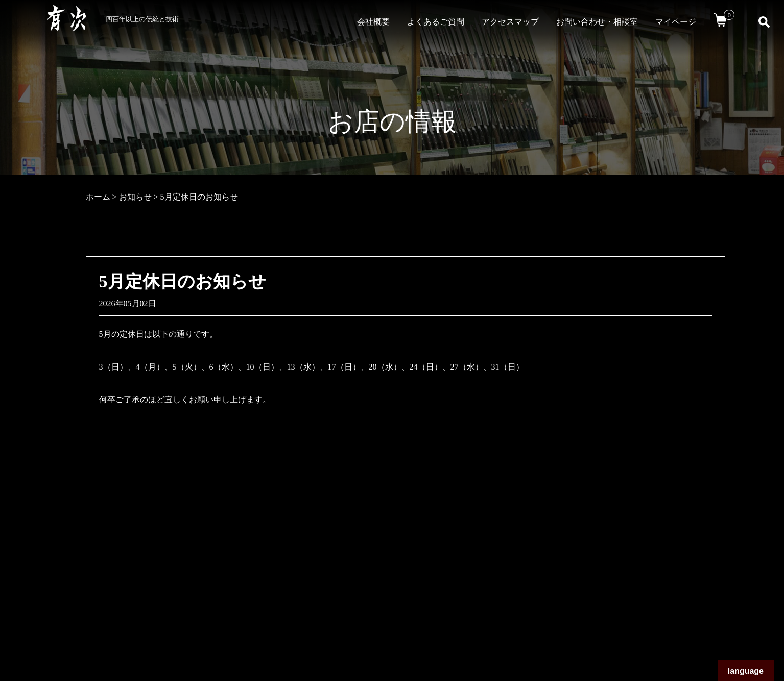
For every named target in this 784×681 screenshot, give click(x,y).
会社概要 (373, 22)
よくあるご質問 (436, 22)
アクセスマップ (510, 22)
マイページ (676, 22)
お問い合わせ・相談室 (597, 22)
